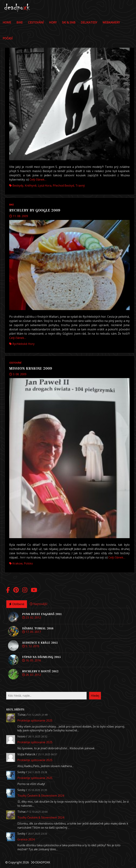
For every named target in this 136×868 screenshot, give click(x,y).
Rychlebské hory (23, 344)
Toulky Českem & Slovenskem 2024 (41, 796)
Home (7, 22)
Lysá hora (45, 186)
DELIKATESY (89, 22)
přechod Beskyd (63, 186)
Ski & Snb (69, 22)
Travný (80, 186)
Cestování (36, 22)
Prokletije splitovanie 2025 (35, 720)
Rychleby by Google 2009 (35, 210)
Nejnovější (39, 604)
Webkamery (111, 22)
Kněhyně (31, 186)
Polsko (28, 563)
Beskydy (18, 186)
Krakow (17, 563)
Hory (53, 22)
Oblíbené (17, 604)
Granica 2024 (26, 839)
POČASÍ (8, 38)
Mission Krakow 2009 (31, 368)
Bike (20, 22)
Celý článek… (38, 180)
